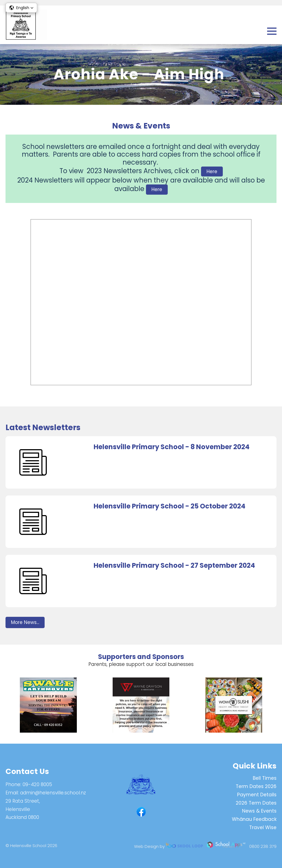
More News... (25, 622)
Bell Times (265, 778)
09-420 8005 (37, 784)
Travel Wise (263, 827)
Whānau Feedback (254, 819)
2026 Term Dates (256, 803)
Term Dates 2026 (256, 786)
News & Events (259, 811)
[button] (21, 8)
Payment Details (257, 795)
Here (212, 172)
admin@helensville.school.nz (53, 793)
